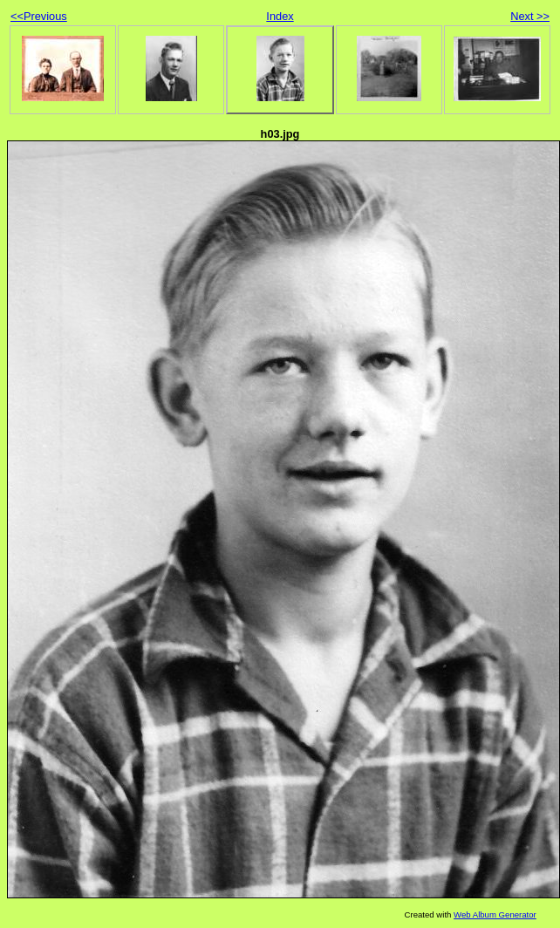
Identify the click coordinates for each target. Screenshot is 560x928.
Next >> (530, 16)
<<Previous (39, 16)
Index (280, 16)
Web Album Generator (495, 914)
